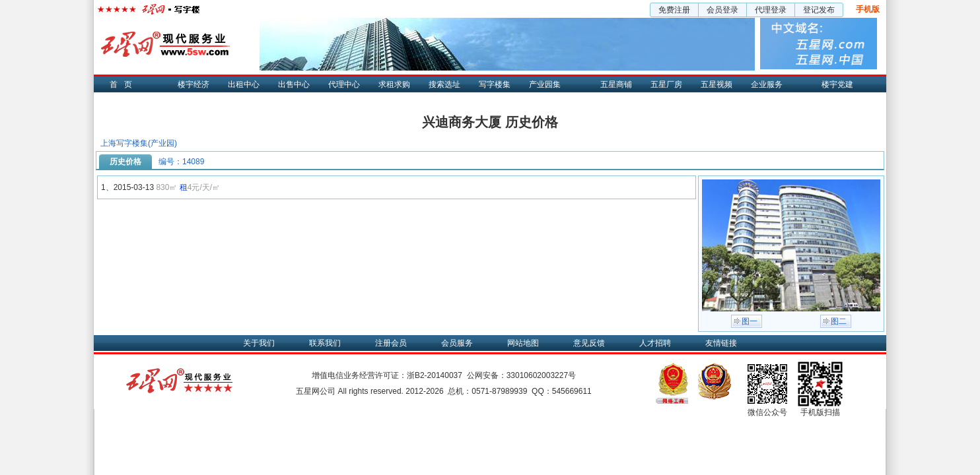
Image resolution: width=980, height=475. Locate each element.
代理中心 (344, 84)
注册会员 (391, 343)
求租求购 (394, 84)
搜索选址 (444, 84)
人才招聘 (655, 343)
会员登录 (722, 10)
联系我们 (325, 343)
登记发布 (819, 10)
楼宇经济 (193, 84)
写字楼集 (495, 84)
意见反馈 (589, 343)
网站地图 (523, 343)
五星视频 (717, 84)
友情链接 (721, 343)
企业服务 (767, 84)
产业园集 (545, 84)
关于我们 (259, 343)
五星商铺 (616, 84)
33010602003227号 (541, 375)
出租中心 (244, 84)
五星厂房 (666, 84)
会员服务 (457, 343)
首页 (124, 84)
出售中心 (294, 84)
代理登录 (771, 10)
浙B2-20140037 (435, 375)
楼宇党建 (837, 84)
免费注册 (674, 10)
